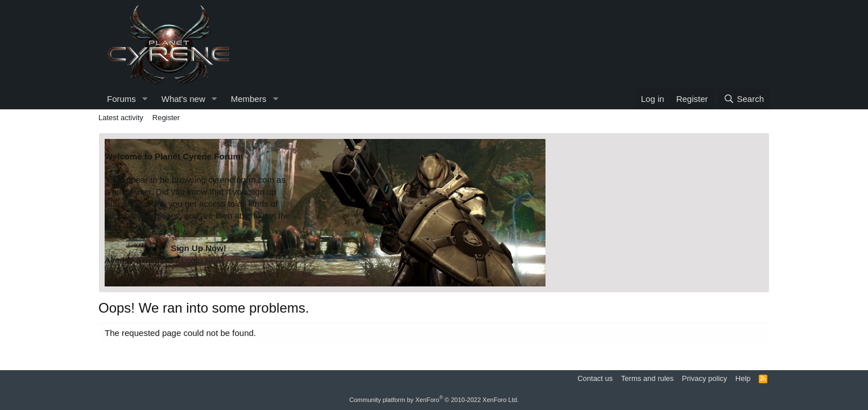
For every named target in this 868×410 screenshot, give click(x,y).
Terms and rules (647, 378)
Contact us (595, 378)
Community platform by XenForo (434, 400)
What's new (183, 99)
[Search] (744, 99)
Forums (121, 99)
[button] (145, 99)
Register (166, 118)
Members (249, 99)
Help (743, 378)
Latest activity (121, 118)
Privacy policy (704, 378)
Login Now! (203, 260)
